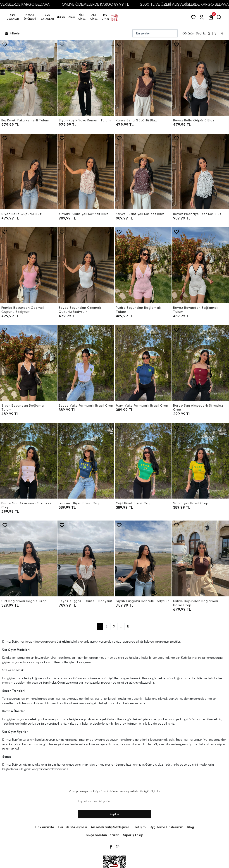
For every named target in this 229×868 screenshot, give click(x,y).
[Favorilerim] (194, 17)
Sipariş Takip (133, 835)
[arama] (220, 17)
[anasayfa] (114, 17)
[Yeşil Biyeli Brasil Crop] (143, 461)
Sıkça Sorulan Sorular (102, 835)
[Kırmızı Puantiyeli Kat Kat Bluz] (86, 172)
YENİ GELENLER (13, 17)
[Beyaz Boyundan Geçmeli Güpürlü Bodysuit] (86, 265)
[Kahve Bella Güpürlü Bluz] (143, 78)
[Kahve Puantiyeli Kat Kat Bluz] (143, 172)
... (121, 626)
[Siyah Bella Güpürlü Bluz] (29, 172)
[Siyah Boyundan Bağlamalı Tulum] (29, 363)
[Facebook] (111, 847)
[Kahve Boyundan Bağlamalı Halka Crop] (200, 558)
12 (128, 626)
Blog (190, 827)
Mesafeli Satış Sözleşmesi (111, 827)
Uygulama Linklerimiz (166, 827)
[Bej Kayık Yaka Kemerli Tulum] (29, 78)
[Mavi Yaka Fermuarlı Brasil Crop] (143, 363)
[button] (30, 17)
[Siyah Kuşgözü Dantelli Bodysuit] (143, 558)
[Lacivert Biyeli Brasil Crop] (86, 461)
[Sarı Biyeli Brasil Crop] (200, 461)
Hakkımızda (45, 827)
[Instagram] (118, 847)
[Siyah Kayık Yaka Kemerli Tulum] (86, 78)
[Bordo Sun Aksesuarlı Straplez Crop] (200, 363)
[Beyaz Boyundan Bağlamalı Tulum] (200, 265)
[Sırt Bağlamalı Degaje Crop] (29, 558)
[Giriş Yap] (202, 17)
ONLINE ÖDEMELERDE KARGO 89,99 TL (104, 4)
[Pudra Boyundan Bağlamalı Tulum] (143, 265)
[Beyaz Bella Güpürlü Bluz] (200, 78)
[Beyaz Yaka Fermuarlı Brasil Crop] (86, 363)
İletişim (140, 827)
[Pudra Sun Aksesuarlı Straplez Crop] (29, 461)
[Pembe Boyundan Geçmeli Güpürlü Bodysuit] (29, 265)
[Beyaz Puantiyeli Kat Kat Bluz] (200, 172)
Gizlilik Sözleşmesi (73, 827)
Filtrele (12, 33)
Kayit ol (115, 814)
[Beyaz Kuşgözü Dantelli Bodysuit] (86, 558)
